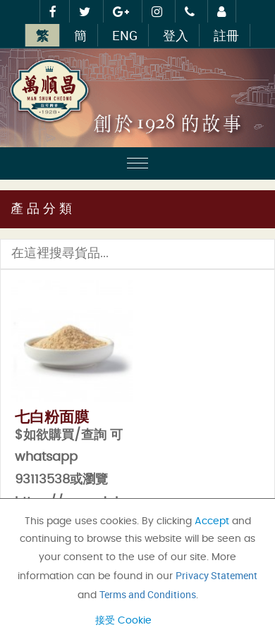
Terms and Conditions (148, 594)
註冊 (226, 35)
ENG (125, 35)
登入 (176, 35)
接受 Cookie (123, 621)
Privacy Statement (216, 575)
